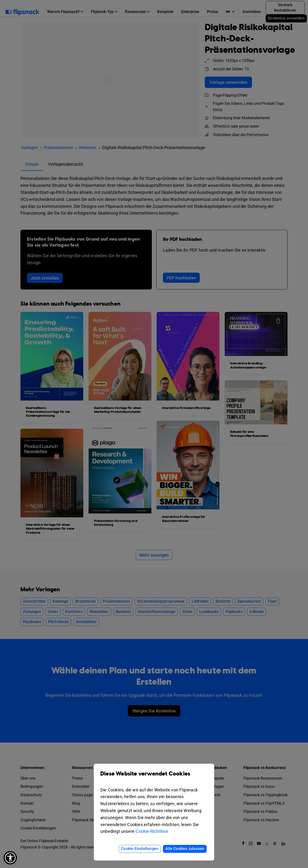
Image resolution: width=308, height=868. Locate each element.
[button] (10, 858)
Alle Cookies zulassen (185, 849)
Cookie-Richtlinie (152, 831)
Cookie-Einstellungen (140, 849)
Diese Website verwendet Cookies (154, 777)
